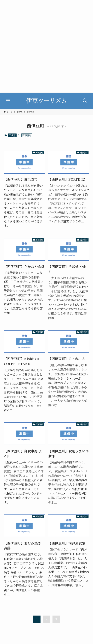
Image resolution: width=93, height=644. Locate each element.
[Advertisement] (46, 46)
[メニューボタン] (8, 101)
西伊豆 (12, 135)
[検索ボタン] (85, 101)
